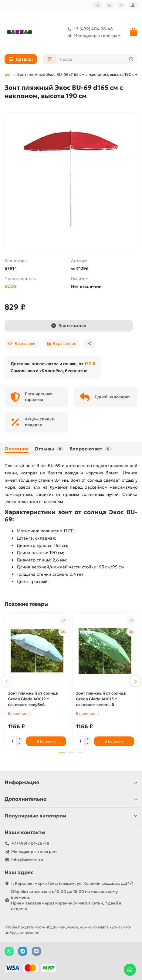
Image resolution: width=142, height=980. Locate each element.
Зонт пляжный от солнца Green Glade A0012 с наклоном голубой (33, 699)
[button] (7, 681)
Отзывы (49, 449)
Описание (17, 449)
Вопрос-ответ (91, 449)
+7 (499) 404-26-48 (89, 29)
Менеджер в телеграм (93, 35)
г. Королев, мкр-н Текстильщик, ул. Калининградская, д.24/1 (72, 883)
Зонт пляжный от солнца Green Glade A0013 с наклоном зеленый (101, 699)
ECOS (11, 286)
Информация (71, 782)
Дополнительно (71, 799)
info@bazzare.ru (27, 860)
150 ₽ (90, 364)
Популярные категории (71, 816)
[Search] (97, 59)
